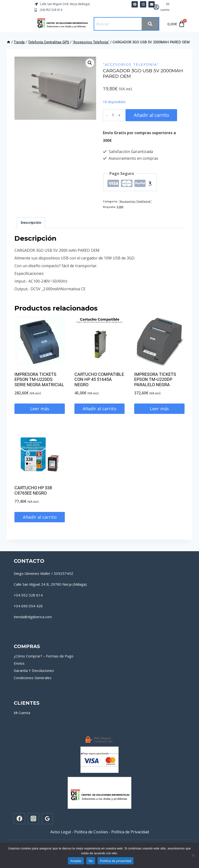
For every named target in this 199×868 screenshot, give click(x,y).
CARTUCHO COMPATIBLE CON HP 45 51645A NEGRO (99, 379)
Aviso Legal (61, 832)
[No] (193, 855)
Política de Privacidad (130, 832)
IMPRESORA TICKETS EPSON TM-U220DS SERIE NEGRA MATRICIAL (39, 379)
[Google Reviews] (47, 819)
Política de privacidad (116, 861)
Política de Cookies (91, 832)
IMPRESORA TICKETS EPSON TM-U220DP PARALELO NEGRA (155, 379)
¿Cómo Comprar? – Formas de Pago (44, 656)
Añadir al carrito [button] (99, 409)
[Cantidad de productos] (113, 115)
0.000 (120, 207)
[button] (90, 63)
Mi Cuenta (22, 713)
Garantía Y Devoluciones (34, 670)
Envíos (19, 663)
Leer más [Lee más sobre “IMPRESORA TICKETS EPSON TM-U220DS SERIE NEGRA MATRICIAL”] (40, 409)
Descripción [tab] (31, 222)
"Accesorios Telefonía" (131, 64)
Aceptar (76, 861)
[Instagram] (33, 819)
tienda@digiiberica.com (33, 617)
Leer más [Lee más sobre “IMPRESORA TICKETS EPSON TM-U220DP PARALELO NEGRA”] (159, 409)
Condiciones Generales (33, 678)
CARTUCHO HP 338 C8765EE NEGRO (33, 490)
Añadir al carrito (151, 115)
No (91, 861)
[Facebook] (19, 819)
